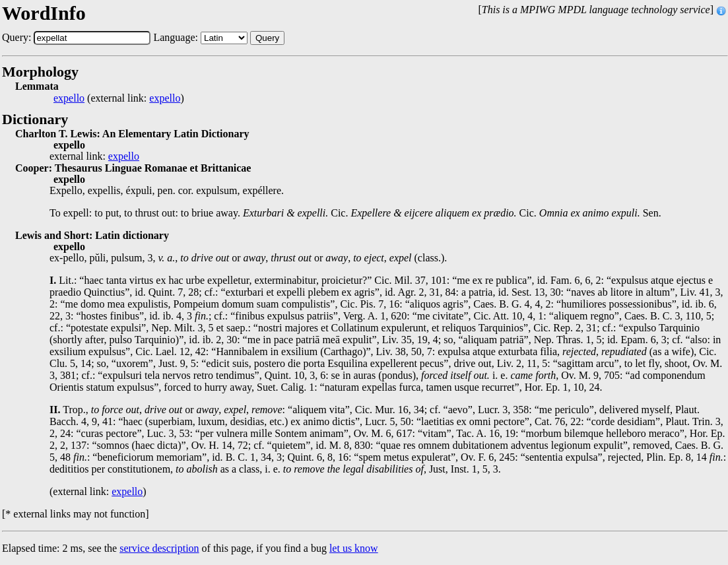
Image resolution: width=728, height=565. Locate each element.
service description (159, 548)
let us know (354, 548)
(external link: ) (119, 98)
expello (69, 98)
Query (267, 38)
